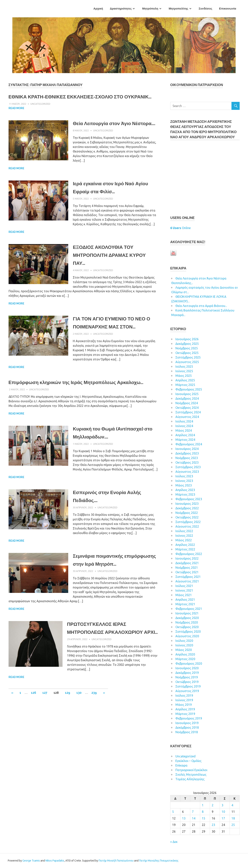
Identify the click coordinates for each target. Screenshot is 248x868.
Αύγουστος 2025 (187, 362)
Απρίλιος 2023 (185, 490)
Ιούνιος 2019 (184, 700)
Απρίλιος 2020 (185, 654)
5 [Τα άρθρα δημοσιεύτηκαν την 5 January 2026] (173, 812)
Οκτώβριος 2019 (187, 682)
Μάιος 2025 (184, 376)
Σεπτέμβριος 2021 (188, 577)
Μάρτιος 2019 (185, 714)
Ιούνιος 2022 (184, 536)
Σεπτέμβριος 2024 (188, 412)
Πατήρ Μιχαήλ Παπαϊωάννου (116, 861)
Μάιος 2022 (184, 540)
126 (34, 728)
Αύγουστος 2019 (187, 691)
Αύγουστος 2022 (187, 526)
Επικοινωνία (228, 9)
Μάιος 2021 (184, 595)
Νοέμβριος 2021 (187, 568)
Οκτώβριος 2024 (187, 408)
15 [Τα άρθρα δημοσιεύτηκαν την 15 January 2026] (204, 818)
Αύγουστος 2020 (187, 636)
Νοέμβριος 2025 (187, 348)
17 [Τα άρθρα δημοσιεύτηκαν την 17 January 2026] (223, 818)
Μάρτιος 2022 (185, 549)
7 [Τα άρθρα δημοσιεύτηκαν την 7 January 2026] (193, 812)
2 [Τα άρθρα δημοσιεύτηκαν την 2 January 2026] (213, 805)
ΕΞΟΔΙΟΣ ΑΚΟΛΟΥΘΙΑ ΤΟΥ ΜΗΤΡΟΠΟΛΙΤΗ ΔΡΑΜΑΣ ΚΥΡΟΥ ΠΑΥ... (114, 271)
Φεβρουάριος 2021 (189, 609)
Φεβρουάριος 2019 (189, 718)
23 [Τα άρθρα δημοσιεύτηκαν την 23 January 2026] (213, 825)
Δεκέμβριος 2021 (187, 563)
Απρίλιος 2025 (185, 380)
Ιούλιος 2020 (184, 641)
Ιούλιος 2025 (184, 367)
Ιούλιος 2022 (184, 531)
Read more (16, 116)
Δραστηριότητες (121, 9)
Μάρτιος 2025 (185, 385)
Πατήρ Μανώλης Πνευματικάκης (159, 861)
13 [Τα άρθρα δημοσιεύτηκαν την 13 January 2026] (184, 818)
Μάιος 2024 (184, 430)
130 (79, 728)
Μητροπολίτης (179, 9)
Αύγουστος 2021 (187, 581)
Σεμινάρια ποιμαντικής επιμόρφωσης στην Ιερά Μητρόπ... (103, 588)
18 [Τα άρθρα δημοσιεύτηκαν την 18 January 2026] (233, 818)
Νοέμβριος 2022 (187, 513)
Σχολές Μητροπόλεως (191, 775)
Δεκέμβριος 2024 (187, 398)
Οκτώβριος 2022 (187, 517)
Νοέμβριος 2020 (187, 622)
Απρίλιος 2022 (185, 545)
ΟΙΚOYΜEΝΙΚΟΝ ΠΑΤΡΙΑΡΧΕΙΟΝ (197, 85)
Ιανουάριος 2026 (187, 339)
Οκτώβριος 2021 (187, 572)
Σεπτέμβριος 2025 (188, 357)
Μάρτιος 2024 (185, 440)
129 (68, 728)
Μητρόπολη (150, 9)
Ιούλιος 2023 (184, 476)
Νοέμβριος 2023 (187, 458)
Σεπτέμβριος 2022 (188, 522)
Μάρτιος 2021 (185, 604)
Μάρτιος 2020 (185, 659)
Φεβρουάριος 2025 (189, 389)
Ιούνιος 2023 (184, 481)
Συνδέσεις (206, 9)
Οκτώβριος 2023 (187, 462)
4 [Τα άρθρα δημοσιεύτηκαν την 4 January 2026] (232, 805)
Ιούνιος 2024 (184, 426)
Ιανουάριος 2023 (187, 504)
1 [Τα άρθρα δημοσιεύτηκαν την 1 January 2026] (203, 805)
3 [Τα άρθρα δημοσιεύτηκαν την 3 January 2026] (222, 805)
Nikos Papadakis (55, 861)
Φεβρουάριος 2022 (189, 554)
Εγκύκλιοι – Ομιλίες (188, 761)
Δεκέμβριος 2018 (187, 727)
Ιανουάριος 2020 (187, 668)
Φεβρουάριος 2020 (189, 664)
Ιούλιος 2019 (184, 696)
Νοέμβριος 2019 (187, 677)
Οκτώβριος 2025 (187, 353)
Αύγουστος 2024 (187, 417)
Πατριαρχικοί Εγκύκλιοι (191, 770)
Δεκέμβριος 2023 (187, 453)
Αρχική (98, 9)
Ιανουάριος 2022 (187, 558)
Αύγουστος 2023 (187, 472)
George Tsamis (31, 861)
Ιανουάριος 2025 (187, 394)
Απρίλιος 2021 (185, 600)
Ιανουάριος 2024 (187, 449)
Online (180, 228)
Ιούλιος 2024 (184, 421)
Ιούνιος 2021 (184, 590)
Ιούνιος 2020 (184, 645)
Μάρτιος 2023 (185, 494)
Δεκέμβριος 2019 (187, 673)
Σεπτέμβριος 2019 (188, 686)
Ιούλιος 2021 (184, 586)
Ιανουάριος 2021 (187, 613)
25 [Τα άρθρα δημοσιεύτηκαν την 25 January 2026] (233, 825)
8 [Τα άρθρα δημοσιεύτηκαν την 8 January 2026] (203, 812)
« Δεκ (174, 842)
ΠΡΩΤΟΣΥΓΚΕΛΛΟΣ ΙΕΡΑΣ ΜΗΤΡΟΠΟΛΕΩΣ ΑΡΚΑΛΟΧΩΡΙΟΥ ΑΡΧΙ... (110, 659)
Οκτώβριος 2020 (187, 627)
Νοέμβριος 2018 (187, 732)
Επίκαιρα (181, 765)
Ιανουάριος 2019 (187, 723)
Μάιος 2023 (184, 485)
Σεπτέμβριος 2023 (188, 467)
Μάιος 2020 (184, 650)
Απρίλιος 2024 (185, 435)
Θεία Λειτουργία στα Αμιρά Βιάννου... (201, 306)
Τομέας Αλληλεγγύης (190, 779)
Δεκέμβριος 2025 (187, 344)
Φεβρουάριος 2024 (189, 444)
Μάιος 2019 (184, 705)
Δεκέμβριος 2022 (187, 508)
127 (45, 728)
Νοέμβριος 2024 (187, 403)
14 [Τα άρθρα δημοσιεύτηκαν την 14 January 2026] (194, 818)
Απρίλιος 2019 (185, 709)
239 (94, 728)
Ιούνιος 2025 (184, 371)
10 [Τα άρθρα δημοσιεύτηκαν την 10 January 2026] (223, 812)
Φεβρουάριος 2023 (189, 499)
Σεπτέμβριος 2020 (188, 632)
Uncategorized (40, 112)
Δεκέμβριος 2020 (187, 618)
